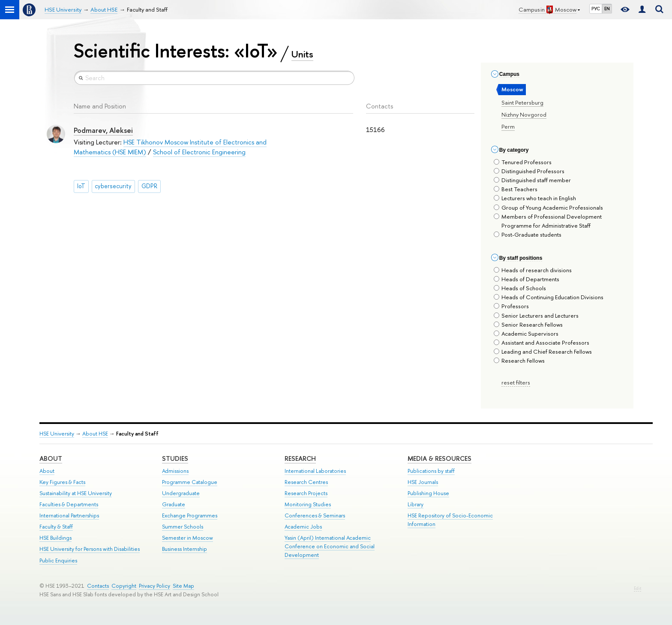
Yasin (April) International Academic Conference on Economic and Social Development (330, 546)
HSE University (57, 434)
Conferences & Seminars (315, 515)
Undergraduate (181, 493)
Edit (637, 588)
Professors (511, 306)
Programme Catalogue (190, 482)
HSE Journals (423, 482)
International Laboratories (315, 471)
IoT (81, 186)
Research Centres (306, 482)
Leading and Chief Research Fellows (543, 352)
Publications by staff (431, 471)
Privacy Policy (154, 586)
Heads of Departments (526, 279)
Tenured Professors (523, 162)
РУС (596, 9)
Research (300, 458)
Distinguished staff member (532, 180)
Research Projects (306, 493)
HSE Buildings (55, 538)
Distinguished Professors (529, 171)
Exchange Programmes (190, 515)
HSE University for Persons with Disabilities (90, 549)
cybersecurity (113, 186)
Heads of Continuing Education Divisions (549, 297)
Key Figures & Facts (62, 482)
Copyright (124, 586)
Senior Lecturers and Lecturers (536, 316)
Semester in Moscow (187, 538)
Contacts (98, 586)
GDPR (149, 186)
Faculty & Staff (56, 527)
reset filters (516, 382)
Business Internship (184, 549)
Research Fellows (519, 361)
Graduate (174, 504)
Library (415, 504)
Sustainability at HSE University (76, 493)
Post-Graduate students (528, 234)
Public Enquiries (58, 560)
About (51, 458)
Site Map (183, 586)
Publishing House (428, 493)
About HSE (95, 434)
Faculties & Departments (69, 504)
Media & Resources (439, 458)
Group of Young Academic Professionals (548, 207)
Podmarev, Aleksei (103, 130)
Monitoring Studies (308, 504)
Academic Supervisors (526, 334)
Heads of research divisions (533, 270)
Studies (175, 458)
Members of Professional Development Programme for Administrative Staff (548, 221)
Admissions (175, 471)
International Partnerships (69, 515)
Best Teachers (516, 189)
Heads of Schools (520, 288)
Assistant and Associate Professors (541, 343)
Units (302, 54)
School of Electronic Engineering (199, 152)
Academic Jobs (303, 527)
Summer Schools (183, 527)
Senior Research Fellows (528, 325)
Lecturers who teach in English (535, 198)
